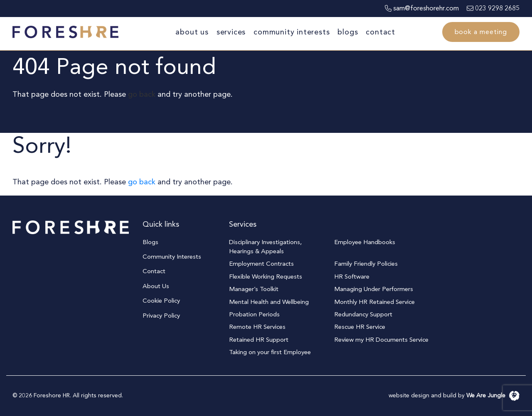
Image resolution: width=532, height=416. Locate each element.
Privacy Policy (161, 316)
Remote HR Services (257, 327)
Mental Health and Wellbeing (269, 302)
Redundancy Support (363, 314)
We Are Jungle (493, 395)
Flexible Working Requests (266, 277)
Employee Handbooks (365, 242)
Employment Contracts (261, 264)
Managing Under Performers (374, 289)
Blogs (348, 32)
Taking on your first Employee (270, 352)
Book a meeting (481, 32)
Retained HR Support (259, 340)
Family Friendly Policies (366, 264)
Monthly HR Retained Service (374, 302)
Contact (381, 32)
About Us (192, 32)
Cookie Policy (161, 301)
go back (142, 94)
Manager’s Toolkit (254, 289)
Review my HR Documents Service (381, 340)
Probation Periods (254, 314)
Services (231, 32)
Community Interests (292, 32)
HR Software (352, 277)
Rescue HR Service (360, 327)
